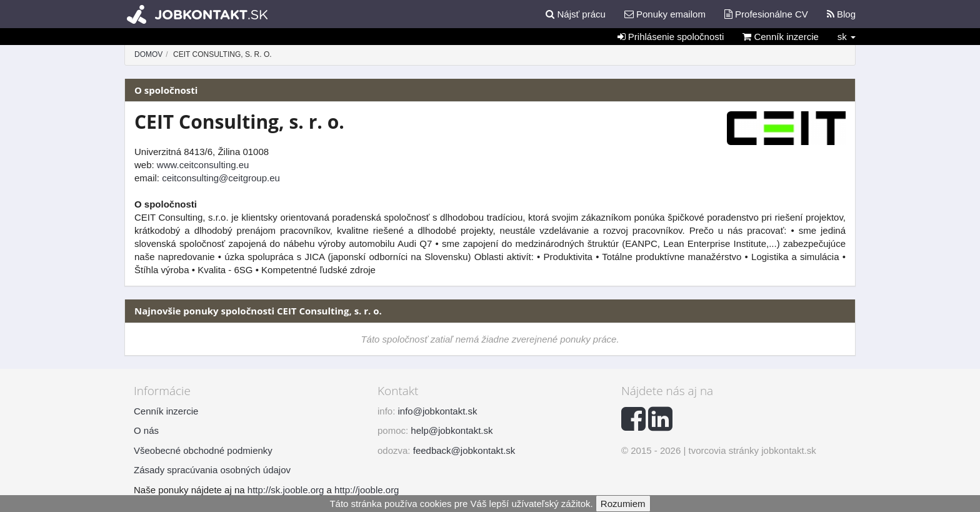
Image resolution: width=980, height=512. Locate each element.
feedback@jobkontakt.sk (464, 450)
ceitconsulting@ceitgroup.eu (221, 178)
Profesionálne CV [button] (766, 14)
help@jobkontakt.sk (452, 430)
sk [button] (847, 37)
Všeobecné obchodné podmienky (203, 450)
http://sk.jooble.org (286, 490)
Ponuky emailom (665, 14)
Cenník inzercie (781, 37)
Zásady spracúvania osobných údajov (212, 470)
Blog (841, 14)
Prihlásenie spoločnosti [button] (671, 37)
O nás (146, 430)
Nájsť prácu (576, 14)
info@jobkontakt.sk (438, 411)
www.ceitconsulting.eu (203, 165)
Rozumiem (623, 504)
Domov (148, 54)
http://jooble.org (367, 490)
